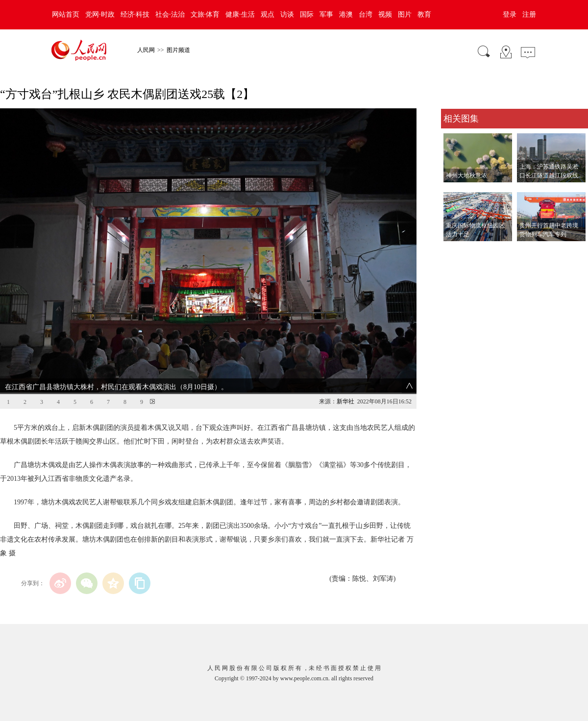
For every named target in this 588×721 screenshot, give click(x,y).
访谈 (287, 14)
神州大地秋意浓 (466, 175)
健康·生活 (240, 14)
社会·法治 (170, 14)
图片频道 (178, 50)
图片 (405, 14)
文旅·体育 (205, 14)
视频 (385, 14)
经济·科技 (135, 14)
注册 (529, 14)
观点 (268, 14)
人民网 (146, 50)
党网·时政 (100, 14)
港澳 (346, 14)
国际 (307, 14)
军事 (326, 14)
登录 (510, 14)
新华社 (345, 401)
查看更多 (455, 251)
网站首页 (66, 14)
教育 (424, 14)
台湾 (366, 14)
